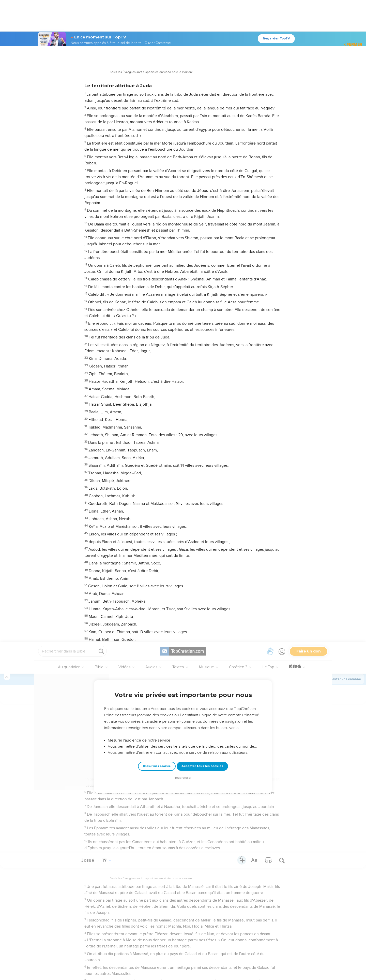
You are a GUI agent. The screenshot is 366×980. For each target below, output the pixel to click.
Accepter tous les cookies (202, 124)
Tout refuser (183, 136)
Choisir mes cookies (157, 124)
